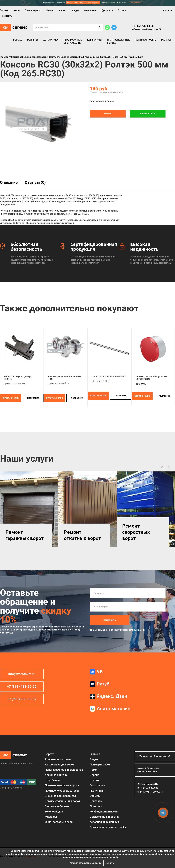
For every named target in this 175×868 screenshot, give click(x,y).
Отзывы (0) (35, 182)
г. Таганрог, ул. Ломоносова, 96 (147, 29)
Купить (108, 114)
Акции (17, 10)
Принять (109, 863)
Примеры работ (33, 10)
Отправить (110, 620)
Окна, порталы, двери (59, 822)
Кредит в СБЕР (148, 114)
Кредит (75, 10)
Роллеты (32, 40)
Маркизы (167, 40)
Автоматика (51, 40)
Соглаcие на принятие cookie (108, 827)
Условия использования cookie (86, 863)
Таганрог (168, 11)
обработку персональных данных (129, 630)
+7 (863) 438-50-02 (143, 26)
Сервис (63, 10)
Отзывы (122, 10)
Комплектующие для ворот (63, 801)
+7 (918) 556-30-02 (22, 699)
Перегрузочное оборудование (73, 41)
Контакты (7, 16)
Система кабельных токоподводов (58, 809)
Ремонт (50, 10)
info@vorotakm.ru (22, 674)
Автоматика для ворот (59, 764)
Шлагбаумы (94, 40)
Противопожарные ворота (119, 41)
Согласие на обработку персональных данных (105, 819)
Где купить (107, 10)
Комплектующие (146, 40)
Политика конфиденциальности (104, 809)
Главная (4, 10)
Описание (9, 182)
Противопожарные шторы (62, 791)
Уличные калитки (56, 775)
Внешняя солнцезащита (60, 796)
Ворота (17, 40)
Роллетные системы (58, 759)
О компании (90, 10)
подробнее (33, 398)
